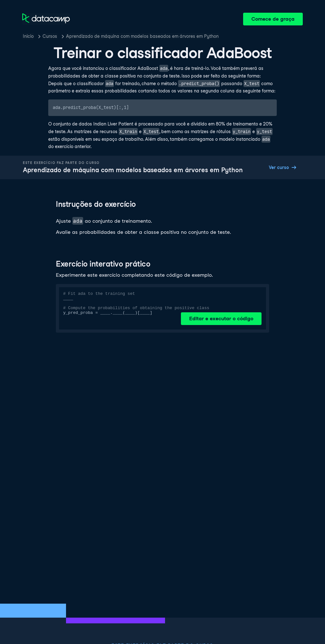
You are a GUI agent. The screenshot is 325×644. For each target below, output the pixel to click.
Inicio (28, 36)
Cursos (50, 36)
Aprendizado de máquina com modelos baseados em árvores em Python (142, 36)
